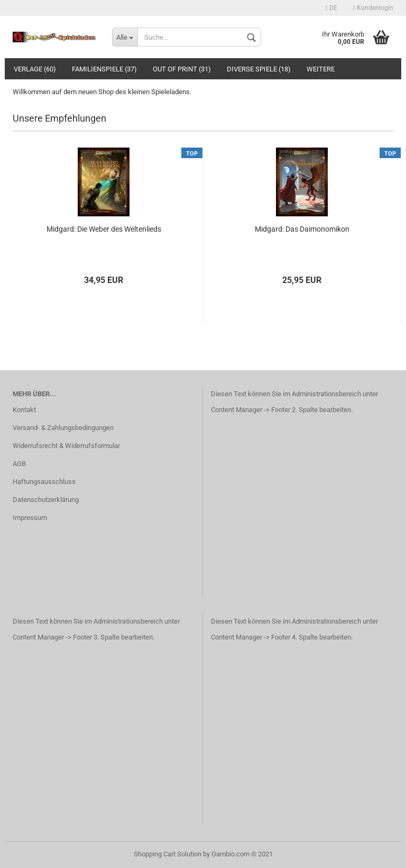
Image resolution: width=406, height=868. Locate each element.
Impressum (30, 518)
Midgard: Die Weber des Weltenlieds (104, 229)
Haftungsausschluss (44, 482)
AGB (19, 464)
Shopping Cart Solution (168, 854)
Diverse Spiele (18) (259, 69)
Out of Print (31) (182, 69)
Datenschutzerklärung (46, 500)
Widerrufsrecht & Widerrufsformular (66, 446)
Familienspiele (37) (104, 69)
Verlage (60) (35, 69)
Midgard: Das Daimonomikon (302, 229)
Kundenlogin (373, 8)
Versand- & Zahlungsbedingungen (63, 428)
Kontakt (24, 410)
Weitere (321, 69)
